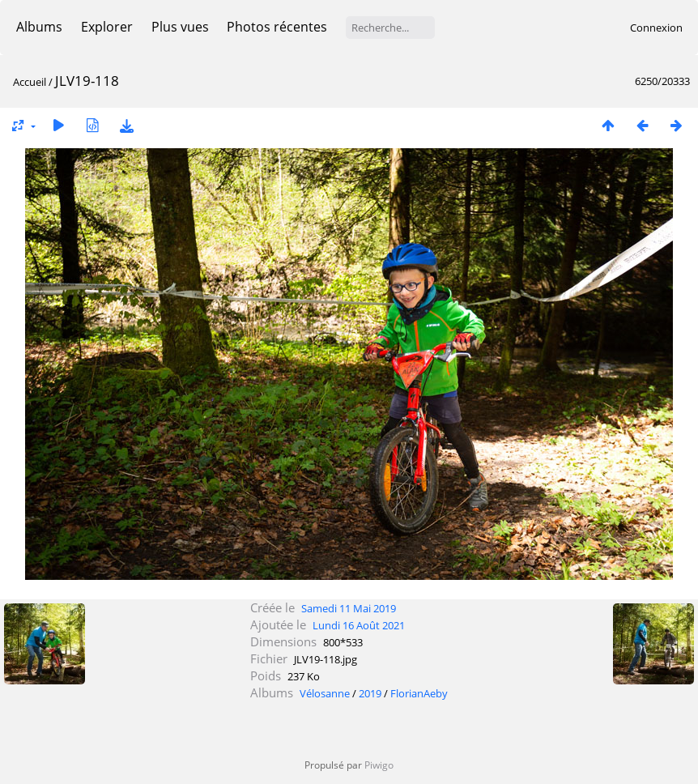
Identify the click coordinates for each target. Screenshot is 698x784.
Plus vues (180, 27)
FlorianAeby (419, 693)
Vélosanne (325, 693)
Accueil (30, 82)
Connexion (656, 28)
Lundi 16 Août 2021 (359, 625)
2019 (370, 693)
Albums (39, 27)
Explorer (107, 27)
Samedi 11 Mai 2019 (349, 608)
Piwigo (379, 765)
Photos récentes (277, 27)
